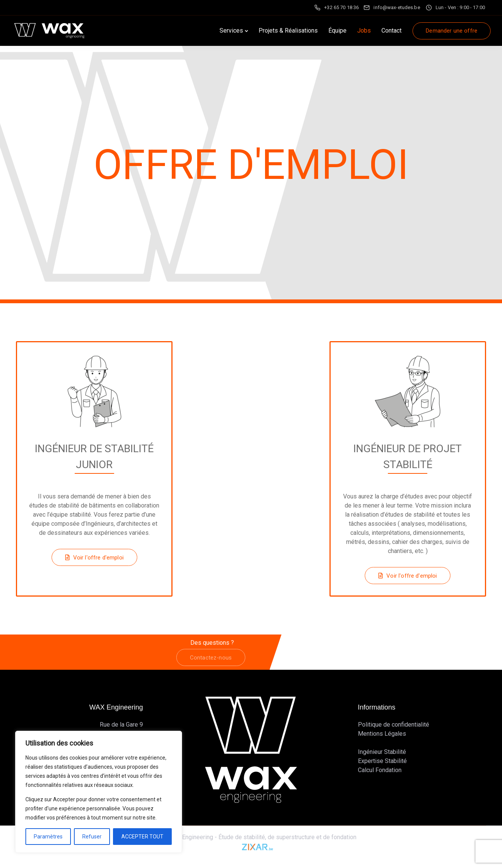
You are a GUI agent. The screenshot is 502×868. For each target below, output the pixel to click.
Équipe (337, 31)
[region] (99, 792)
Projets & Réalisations (288, 31)
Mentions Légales (382, 734)
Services (231, 31)
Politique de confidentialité (394, 725)
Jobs (364, 31)
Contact (391, 31)
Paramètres (48, 837)
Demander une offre (452, 31)
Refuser (92, 837)
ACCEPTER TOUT (142, 837)
